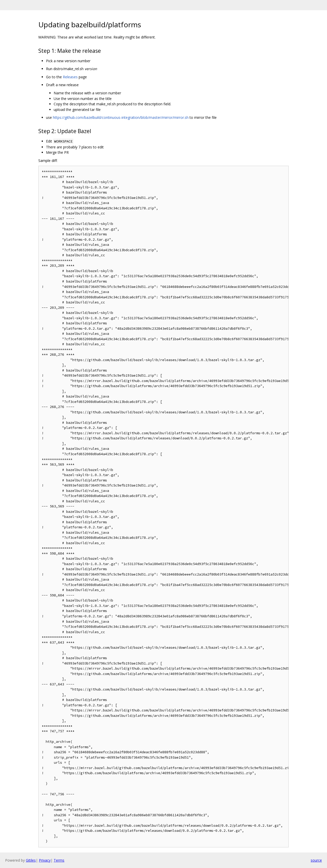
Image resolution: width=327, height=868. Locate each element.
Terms (59, 860)
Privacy (45, 860)
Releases (70, 77)
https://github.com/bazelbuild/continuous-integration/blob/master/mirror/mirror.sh (121, 117)
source (316, 860)
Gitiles (31, 860)
